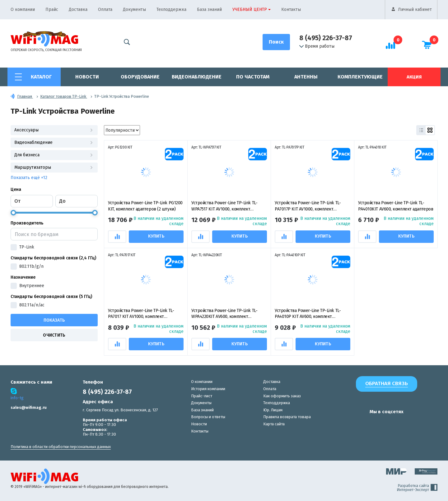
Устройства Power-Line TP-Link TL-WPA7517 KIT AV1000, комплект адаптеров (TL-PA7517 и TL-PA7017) (224, 206)
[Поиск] (276, 42)
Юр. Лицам (273, 410)
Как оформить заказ (282, 396)
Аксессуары (54, 130)
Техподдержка (171, 9)
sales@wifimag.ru (29, 407)
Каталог (41, 77)
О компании (23, 9)
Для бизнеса (54, 155)
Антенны (306, 77)
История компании (208, 389)
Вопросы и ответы (208, 417)
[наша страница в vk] (346, 424)
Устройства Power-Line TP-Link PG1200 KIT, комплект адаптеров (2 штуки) (145, 206)
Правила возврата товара (287, 417)
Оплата (105, 9)
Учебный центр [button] (250, 9)
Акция (414, 77)
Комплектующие (360, 77)
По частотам (253, 77)
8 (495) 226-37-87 (326, 38)
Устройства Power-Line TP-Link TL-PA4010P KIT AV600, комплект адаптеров (308, 314)
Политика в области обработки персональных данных (61, 447)
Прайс (52, 9)
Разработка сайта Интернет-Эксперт (417, 488)
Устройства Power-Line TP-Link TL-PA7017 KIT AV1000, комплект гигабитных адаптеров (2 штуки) (141, 314)
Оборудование (140, 77)
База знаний (209, 9)
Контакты (291, 9)
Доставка (78, 9)
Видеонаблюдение (197, 77)
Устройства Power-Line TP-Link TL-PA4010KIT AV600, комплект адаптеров (396, 206)
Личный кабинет (415, 9)
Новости (87, 77)
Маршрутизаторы (54, 167)
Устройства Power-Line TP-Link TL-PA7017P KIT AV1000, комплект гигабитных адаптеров (308, 206)
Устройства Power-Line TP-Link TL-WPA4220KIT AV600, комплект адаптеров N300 (224, 314)
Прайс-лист (202, 396)
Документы (134, 9)
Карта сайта (274, 424)
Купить (156, 236)
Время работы (317, 46)
